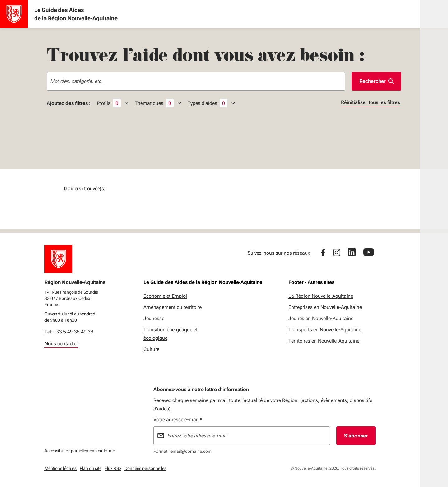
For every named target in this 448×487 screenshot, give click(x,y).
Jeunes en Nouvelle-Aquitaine (321, 318)
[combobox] (196, 81)
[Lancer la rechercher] (376, 81)
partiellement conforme (93, 450)
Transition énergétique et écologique (170, 334)
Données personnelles (145, 468)
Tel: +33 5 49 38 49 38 (69, 332)
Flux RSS (113, 468)
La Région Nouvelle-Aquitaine (321, 296)
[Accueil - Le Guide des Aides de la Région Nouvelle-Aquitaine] (14, 14)
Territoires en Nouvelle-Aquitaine (324, 341)
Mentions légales (61, 468)
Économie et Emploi (165, 296)
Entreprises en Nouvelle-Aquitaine (325, 307)
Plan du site (91, 468)
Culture (151, 349)
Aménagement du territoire (173, 307)
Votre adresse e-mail (178, 420)
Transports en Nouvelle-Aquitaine (325, 330)
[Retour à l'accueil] (58, 259)
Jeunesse (154, 318)
